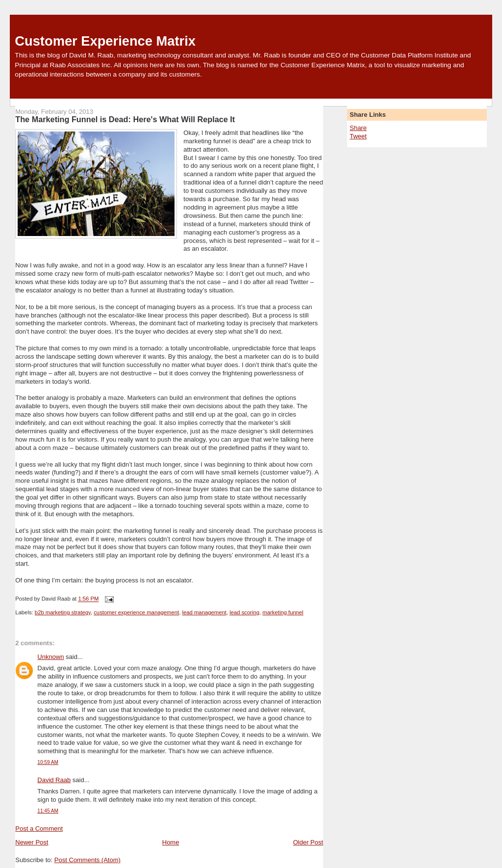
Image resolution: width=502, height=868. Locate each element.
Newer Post (32, 842)
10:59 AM (48, 762)
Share (358, 128)
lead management (204, 612)
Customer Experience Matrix (105, 41)
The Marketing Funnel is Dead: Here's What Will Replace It (125, 119)
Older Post (308, 842)
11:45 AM (48, 811)
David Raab (54, 780)
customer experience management (136, 612)
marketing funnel (283, 612)
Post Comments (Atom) (88, 860)
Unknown (50, 657)
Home (171, 842)
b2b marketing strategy (63, 612)
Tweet (358, 136)
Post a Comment (39, 829)
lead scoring (244, 612)
